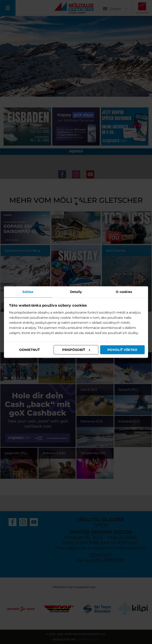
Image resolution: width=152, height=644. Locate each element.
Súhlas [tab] (28, 292)
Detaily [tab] (76, 292)
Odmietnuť (29, 350)
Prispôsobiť (76, 350)
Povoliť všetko (122, 350)
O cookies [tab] (124, 292)
